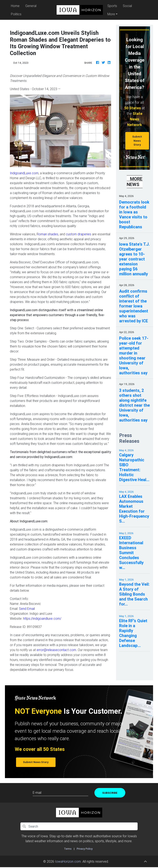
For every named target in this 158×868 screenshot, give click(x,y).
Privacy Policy (85, 849)
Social (127, 6)
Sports (112, 6)
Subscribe (110, 793)
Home (16, 5)
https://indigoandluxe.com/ (42, 618)
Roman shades (47, 234)
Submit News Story (137, 141)
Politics (16, 14)
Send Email (27, 609)
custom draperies (78, 234)
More (111, 14)
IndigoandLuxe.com (24, 173)
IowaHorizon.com (68, 861)
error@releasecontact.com (56, 650)
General (31, 6)
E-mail (37, 793)
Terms (68, 849)
